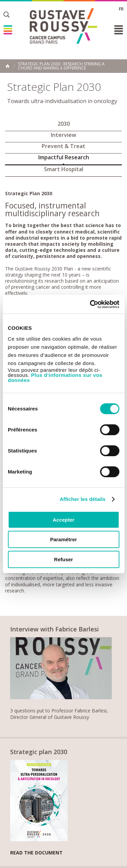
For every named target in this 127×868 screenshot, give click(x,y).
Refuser (64, 559)
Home (7, 66)
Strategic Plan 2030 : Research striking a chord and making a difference (61, 66)
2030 (64, 124)
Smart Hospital (64, 169)
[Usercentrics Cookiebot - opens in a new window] (90, 304)
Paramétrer (63, 539)
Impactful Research (64, 157)
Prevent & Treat (63, 146)
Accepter (63, 520)
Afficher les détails (82, 499)
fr (121, 9)
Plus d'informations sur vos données (55, 378)
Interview (63, 135)
